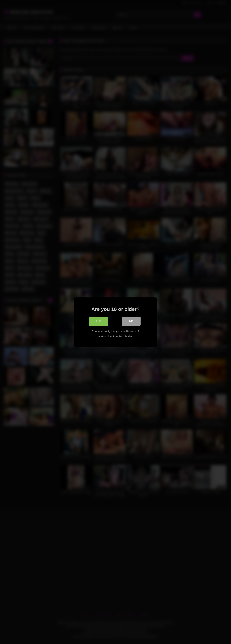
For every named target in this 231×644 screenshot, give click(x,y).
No (131, 321)
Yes (98, 321)
